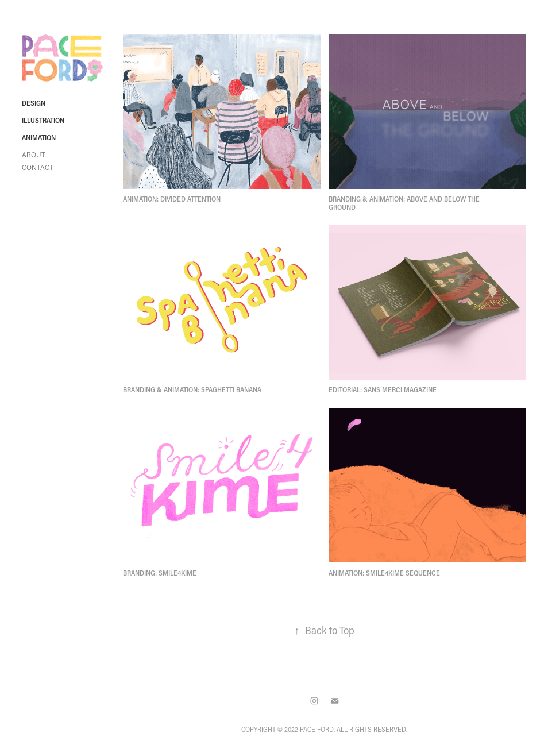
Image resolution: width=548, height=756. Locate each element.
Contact (38, 167)
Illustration (43, 120)
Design (34, 103)
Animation (39, 137)
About (34, 155)
